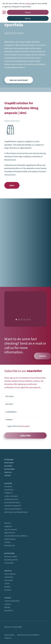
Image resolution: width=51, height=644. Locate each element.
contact (8, 475)
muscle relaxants (11, 529)
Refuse (28, 18)
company (10, 419)
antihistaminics (10, 539)
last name (10, 404)
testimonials (9, 563)
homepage (9, 459)
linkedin (7, 607)
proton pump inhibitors (13, 509)
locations (8, 590)
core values (9, 580)
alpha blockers (10, 533)
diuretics (8, 523)
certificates (9, 577)
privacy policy (25, 426)
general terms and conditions (28, 635)
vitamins (8, 542)
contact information (12, 601)
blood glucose (10, 545)
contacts (8, 604)
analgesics (8, 526)
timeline (7, 587)
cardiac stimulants (11, 496)
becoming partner (11, 560)
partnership (9, 469)
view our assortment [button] (19, 80)
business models (11, 556)
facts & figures (10, 574)
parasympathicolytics (12, 502)
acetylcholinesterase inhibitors (16, 536)
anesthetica (9, 490)
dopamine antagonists (13, 506)
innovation (9, 463)
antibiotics (8, 493)
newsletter (9, 610)
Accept (28, 12)
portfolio (8, 466)
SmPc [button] (12, 185)
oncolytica (8, 486)
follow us (8, 638)
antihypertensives (11, 499)
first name (10, 396)
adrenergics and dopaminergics (16, 512)
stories (7, 583)
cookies (28, 3)
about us (8, 472)
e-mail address (12, 412)
